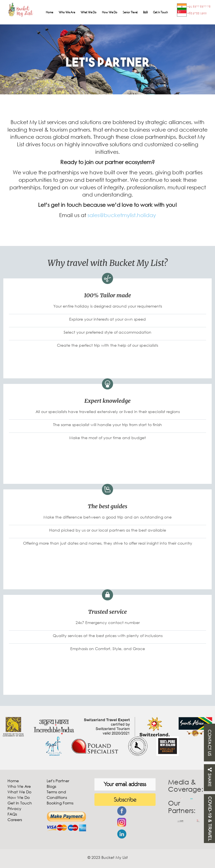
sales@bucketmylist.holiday (122, 215)
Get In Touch (160, 12)
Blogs (51, 786)
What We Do (88, 12)
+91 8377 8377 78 (194, 7)
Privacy (14, 808)
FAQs (12, 814)
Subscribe (125, 800)
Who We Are (67, 12)
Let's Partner (58, 781)
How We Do (110, 12)
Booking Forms (60, 803)
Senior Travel (130, 12)
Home (49, 12)
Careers (15, 820)
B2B (145, 12)
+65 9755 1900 (192, 13)
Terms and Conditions (57, 795)
